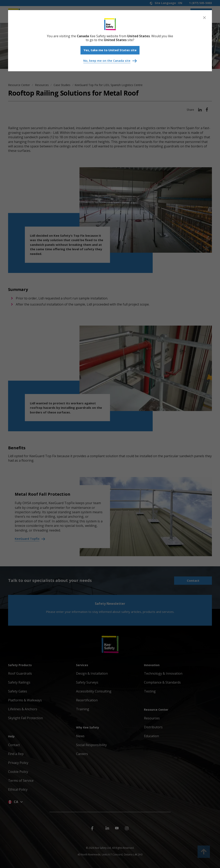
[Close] (204, 18)
